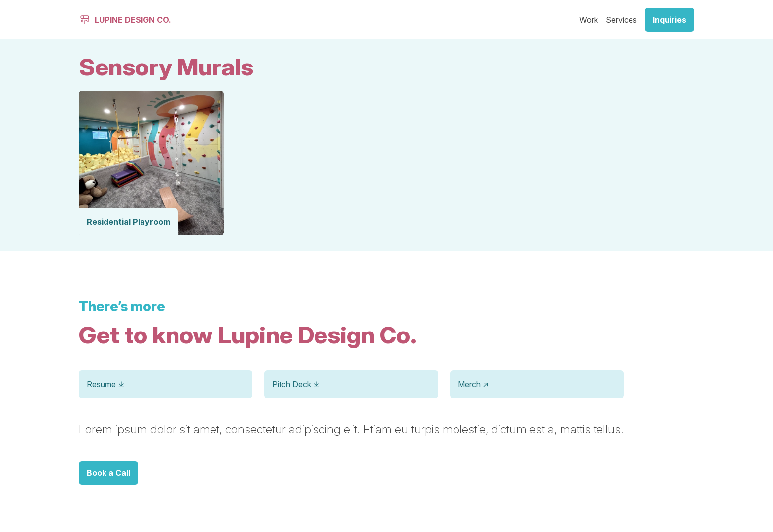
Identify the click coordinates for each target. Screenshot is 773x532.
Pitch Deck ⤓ (296, 384)
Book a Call (108, 473)
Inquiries (669, 20)
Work (589, 20)
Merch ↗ (473, 384)
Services (621, 20)
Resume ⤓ (105, 384)
